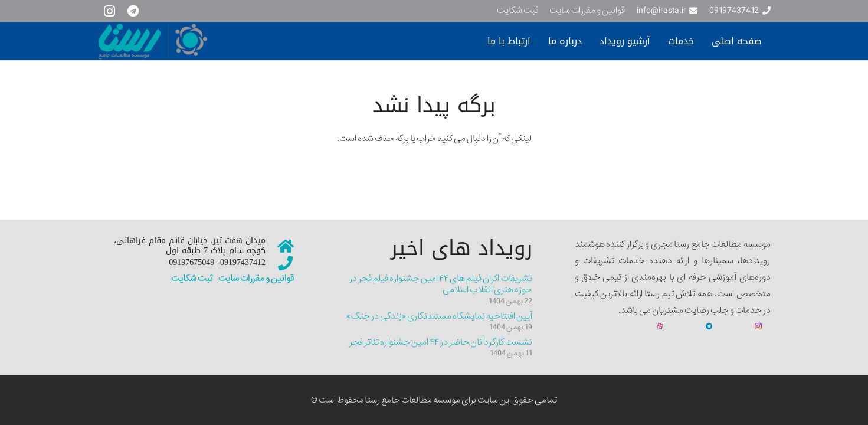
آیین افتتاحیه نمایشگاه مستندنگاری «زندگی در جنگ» (439, 316)
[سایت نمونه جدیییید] (207, 41)
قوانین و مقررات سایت (256, 279)
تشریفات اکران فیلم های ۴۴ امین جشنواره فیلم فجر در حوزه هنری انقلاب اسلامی (441, 285)
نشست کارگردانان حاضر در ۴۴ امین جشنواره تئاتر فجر (441, 342)
